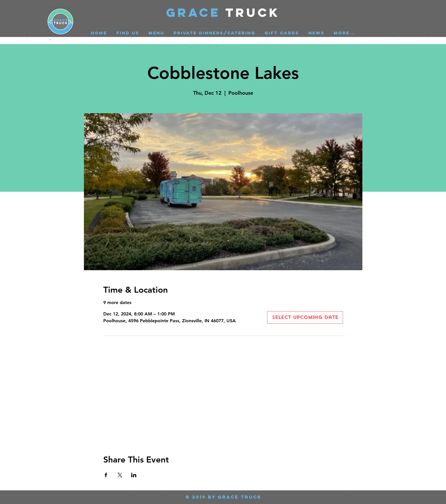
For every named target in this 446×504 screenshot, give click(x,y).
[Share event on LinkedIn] (134, 475)
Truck (253, 12)
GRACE (196, 12)
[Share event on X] (120, 475)
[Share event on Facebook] (106, 475)
